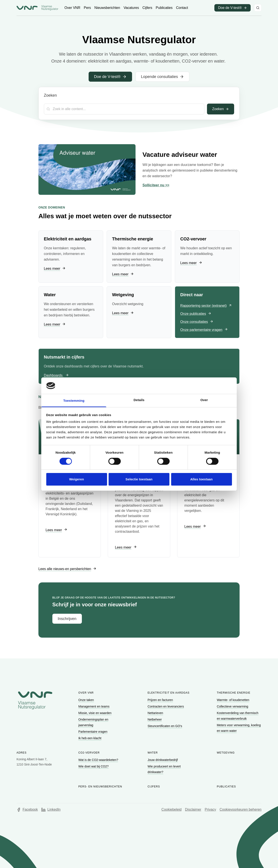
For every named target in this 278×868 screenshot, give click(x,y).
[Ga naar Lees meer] (55, 269)
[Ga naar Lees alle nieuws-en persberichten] (68, 569)
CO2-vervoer (89, 753)
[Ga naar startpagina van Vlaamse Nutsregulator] (37, 8)
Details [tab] (139, 400)
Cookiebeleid (171, 809)
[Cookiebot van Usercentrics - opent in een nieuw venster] (213, 386)
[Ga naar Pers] (87, 8)
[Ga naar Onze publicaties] (196, 314)
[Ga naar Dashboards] (56, 376)
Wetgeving (226, 753)
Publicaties (226, 787)
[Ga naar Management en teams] (94, 706)
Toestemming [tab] (74, 401)
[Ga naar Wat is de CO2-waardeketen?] (99, 760)
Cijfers (154, 787)
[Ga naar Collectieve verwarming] (233, 706)
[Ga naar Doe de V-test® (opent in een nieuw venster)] (232, 8)
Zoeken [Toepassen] (221, 109)
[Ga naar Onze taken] (87, 700)
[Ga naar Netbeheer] (155, 719)
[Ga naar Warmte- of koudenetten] (233, 700)
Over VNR (86, 693)
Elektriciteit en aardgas (168, 693)
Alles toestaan (201, 479)
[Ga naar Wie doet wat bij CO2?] (94, 766)
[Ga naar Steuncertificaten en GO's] (165, 726)
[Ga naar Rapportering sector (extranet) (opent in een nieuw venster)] (206, 306)
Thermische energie (234, 693)
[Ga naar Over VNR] (72, 8)
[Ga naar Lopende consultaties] (162, 77)
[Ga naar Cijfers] (147, 8)
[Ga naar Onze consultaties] (197, 322)
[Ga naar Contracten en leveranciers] (166, 706)
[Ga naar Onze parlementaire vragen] (204, 330)
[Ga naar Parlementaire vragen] (93, 732)
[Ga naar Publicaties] (164, 8)
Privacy (210, 809)
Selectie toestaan (139, 479)
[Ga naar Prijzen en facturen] (161, 700)
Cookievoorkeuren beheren (241, 809)
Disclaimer (193, 809)
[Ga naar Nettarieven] (156, 713)
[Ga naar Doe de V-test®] (110, 77)
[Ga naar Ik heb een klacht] (90, 738)
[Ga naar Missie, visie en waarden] (95, 713)
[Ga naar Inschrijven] (67, 619)
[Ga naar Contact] (182, 8)
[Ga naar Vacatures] (131, 8)
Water (153, 753)
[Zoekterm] (124, 109)
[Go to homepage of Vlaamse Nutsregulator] (35, 700)
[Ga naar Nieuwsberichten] (107, 8)
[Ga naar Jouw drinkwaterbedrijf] (163, 760)
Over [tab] (204, 400)
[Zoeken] (258, 8)
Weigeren (76, 479)
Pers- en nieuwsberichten (100, 787)
